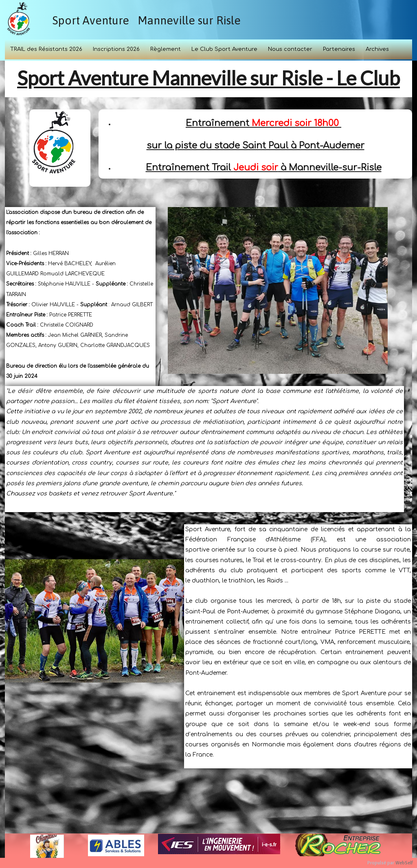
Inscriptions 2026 (116, 49)
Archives (377, 49)
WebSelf (404, 863)
